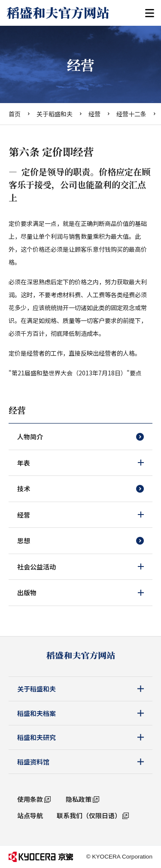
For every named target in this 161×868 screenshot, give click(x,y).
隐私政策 (79, 799)
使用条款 (30, 799)
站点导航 (30, 815)
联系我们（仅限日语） (89, 815)
